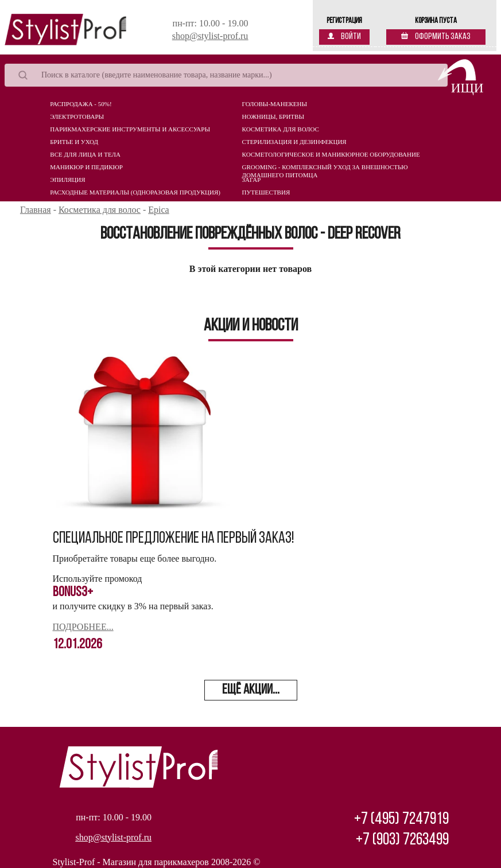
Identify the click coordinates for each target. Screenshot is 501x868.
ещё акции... (251, 690)
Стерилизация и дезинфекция (294, 142)
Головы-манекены (275, 104)
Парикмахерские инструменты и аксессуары (130, 129)
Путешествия (266, 192)
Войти (344, 37)
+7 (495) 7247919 (401, 820)
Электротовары (77, 116)
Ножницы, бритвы (273, 116)
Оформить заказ (436, 37)
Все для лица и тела (85, 154)
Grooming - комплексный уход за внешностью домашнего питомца (325, 170)
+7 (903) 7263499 (402, 840)
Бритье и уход (74, 142)
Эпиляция (67, 180)
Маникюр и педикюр (86, 167)
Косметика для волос (281, 129)
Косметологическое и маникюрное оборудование (331, 154)
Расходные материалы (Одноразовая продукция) (135, 192)
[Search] (226, 75)
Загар (252, 180)
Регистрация (344, 21)
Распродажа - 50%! (81, 104)
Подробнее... (83, 627)
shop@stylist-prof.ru (210, 36)
